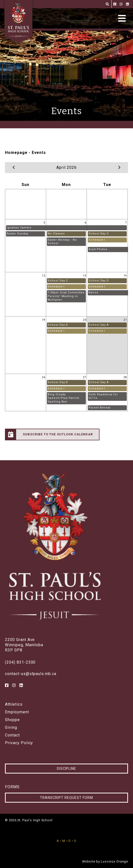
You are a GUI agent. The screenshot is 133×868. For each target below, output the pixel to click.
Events (39, 153)
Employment (17, 712)
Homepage (16, 153)
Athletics (14, 704)
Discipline (67, 769)
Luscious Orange (114, 861)
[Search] (107, 4)
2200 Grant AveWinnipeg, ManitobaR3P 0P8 (24, 645)
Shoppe (12, 720)
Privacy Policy (19, 743)
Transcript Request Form (66, 798)
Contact (12, 735)
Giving (11, 728)
